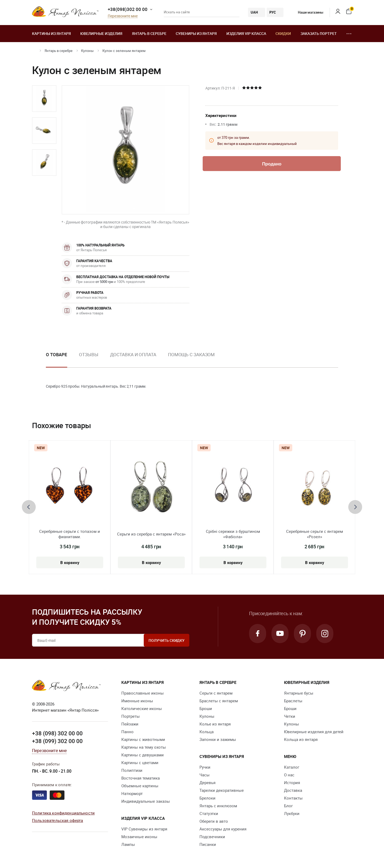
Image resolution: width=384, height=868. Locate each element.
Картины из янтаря (51, 33)
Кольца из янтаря (301, 739)
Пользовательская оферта (57, 820)
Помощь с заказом (191, 354)
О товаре (57, 354)
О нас (289, 775)
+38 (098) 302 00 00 (57, 733)
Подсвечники (212, 837)
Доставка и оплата (133, 354)
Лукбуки (292, 813)
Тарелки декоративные (222, 790)
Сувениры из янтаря (196, 33)
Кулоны (87, 51)
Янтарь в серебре (149, 33)
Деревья (207, 782)
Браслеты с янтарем (219, 701)
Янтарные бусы (299, 693)
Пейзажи (130, 724)
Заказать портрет (319, 33)
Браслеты (293, 701)
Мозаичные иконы (139, 837)
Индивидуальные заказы (146, 801)
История (292, 782)
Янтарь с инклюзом (218, 806)
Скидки (283, 33)
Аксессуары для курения (223, 829)
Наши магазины (307, 12)
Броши (206, 708)
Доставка (293, 790)
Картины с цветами (140, 762)
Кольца (207, 732)
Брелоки (207, 798)
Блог (288, 806)
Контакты (293, 798)
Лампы (128, 844)
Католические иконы (142, 708)
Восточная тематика (141, 778)
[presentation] (29, 507)
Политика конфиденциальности (63, 813)
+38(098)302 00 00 (128, 9)
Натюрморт (132, 793)
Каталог (292, 767)
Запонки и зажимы (218, 739)
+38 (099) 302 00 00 (57, 741)
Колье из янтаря (215, 724)
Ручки (205, 767)
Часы (205, 775)
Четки (290, 716)
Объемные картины (140, 786)
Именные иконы (137, 701)
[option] (44, 99)
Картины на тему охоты (144, 747)
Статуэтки (209, 813)
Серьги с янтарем (216, 693)
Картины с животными (143, 739)
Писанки (208, 844)
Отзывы (89, 354)
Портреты (131, 716)
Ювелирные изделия (101, 33)
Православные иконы (143, 693)
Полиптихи (132, 770)
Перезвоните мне (123, 16)
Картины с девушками (143, 755)
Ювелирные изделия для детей (314, 732)
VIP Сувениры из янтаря (144, 829)
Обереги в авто (214, 821)
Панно (127, 732)
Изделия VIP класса (246, 33)
